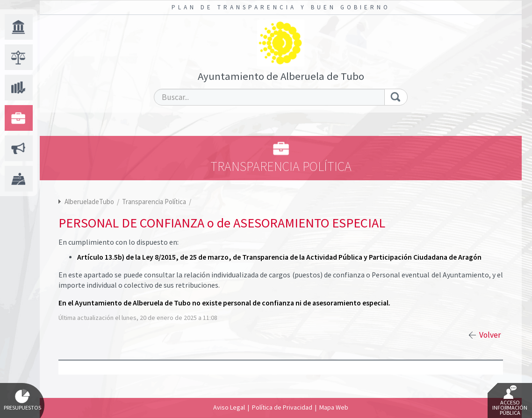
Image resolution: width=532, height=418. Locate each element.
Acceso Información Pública (510, 401)
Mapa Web (334, 407)
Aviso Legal (229, 407)
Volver (490, 335)
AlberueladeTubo (89, 202)
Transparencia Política (155, 202)
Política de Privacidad (282, 407)
